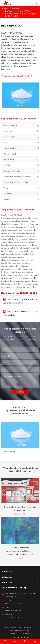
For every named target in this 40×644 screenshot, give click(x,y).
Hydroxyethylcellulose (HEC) (17, 11)
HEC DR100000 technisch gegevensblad (16, 313)
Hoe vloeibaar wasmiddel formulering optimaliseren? (20, 507)
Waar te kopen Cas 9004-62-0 (16, 76)
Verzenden (20, 391)
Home (6, 8)
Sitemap (13, 633)
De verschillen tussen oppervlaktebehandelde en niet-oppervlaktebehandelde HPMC (20, 550)
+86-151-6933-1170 (13, 603)
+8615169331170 (12, 617)
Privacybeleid (25, 633)
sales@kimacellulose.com (15, 610)
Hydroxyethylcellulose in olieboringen (21, 13)
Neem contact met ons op (14, 587)
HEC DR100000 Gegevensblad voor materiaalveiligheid (18, 301)
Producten (15, 8)
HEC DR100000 (12, 16)
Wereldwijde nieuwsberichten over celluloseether (20, 470)
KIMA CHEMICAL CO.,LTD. (26, 628)
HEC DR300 (9, 450)
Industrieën (7, 577)
